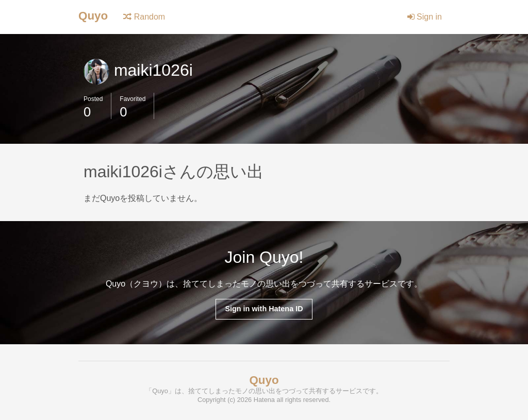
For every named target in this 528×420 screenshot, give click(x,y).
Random (144, 17)
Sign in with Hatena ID (264, 309)
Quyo (93, 16)
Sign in (425, 17)
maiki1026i (138, 70)
